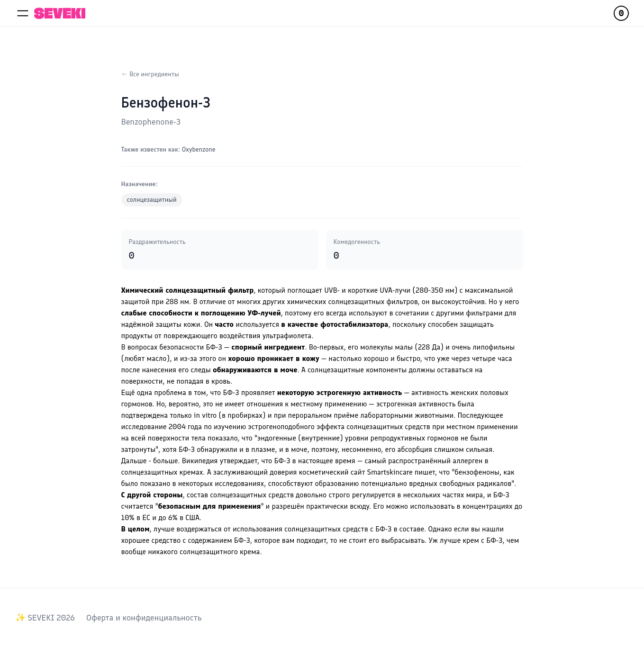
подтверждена (145, 415)
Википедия (200, 461)
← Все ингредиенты (150, 74)
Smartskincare (390, 472)
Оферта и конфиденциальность (144, 618)
